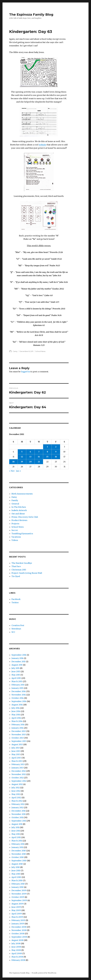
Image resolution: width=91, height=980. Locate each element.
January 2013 (17, 768)
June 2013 (16, 751)
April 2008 (17, 953)
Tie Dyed (16, 576)
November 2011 (18, 814)
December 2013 (19, 731)
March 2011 (17, 841)
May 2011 (16, 834)
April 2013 (16, 758)
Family (15, 500)
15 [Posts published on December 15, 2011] (47, 457)
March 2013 (17, 761)
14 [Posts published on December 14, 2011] (39, 457)
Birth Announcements (22, 494)
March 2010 (17, 880)
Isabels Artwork (19, 510)
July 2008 (16, 944)
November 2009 (19, 894)
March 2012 (17, 801)
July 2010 (16, 867)
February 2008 (18, 960)
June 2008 (16, 947)
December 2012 (19, 771)
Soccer (15, 530)
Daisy (14, 497)
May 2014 (16, 715)
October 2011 (17, 817)
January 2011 (17, 847)
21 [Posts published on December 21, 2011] (39, 462)
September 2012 (19, 781)
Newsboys (16, 629)
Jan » (18, 471)
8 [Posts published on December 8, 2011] (47, 452)
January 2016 (17, 658)
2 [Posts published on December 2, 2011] (56, 447)
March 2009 (17, 917)
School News (40, 351)
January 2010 (18, 887)
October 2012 (18, 778)
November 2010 (19, 854)
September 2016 (19, 655)
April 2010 (16, 877)
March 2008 (17, 957)
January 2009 (18, 924)
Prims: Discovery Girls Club (25, 517)
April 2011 (16, 837)
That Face (16, 566)
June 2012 (16, 791)
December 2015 (19, 662)
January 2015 (17, 688)
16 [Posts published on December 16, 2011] (56, 457)
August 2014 (17, 705)
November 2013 (19, 734)
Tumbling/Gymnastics (22, 534)
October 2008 (18, 934)
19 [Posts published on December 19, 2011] (22, 462)
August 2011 (17, 824)
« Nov (12, 471)
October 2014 (18, 698)
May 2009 (16, 910)
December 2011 (18, 811)
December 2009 (19, 890)
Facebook (16, 599)
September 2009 (19, 900)
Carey (15, 351)
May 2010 (16, 874)
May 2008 (16, 950)
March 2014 (17, 721)
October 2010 (18, 857)
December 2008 (19, 927)
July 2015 (16, 668)
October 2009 (18, 897)
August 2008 (17, 940)
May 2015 (16, 675)
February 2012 (18, 804)
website (43, 145)
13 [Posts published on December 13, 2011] (30, 457)
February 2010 (18, 884)
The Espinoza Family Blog (31, 14)
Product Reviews (19, 520)
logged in (25, 372)
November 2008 (19, 930)
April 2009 (17, 914)
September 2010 (19, 861)
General (15, 504)
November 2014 (19, 695)
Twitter (15, 603)
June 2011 (16, 831)
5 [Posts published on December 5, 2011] (22, 452)
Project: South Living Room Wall (27, 573)
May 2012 (16, 794)
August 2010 (17, 864)
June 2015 (16, 671)
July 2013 (16, 748)
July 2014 (16, 708)
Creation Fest (18, 625)
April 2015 (16, 678)
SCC (13, 632)
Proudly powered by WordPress (44, 973)
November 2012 (19, 774)
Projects (15, 524)
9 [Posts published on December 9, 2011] (56, 452)
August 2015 (17, 665)
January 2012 (17, 807)
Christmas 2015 (19, 570)
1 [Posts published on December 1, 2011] (47, 447)
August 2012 (17, 784)
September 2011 (19, 821)
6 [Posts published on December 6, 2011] (30, 452)
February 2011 (18, 844)
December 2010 (19, 851)
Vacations (16, 537)
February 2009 (18, 920)
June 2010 (16, 871)
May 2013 (16, 754)
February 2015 (18, 685)
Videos (15, 540)
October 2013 (18, 738)
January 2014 (17, 728)
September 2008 (19, 937)
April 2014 (16, 718)
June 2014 (16, 711)
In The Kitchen (19, 507)
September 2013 (19, 741)
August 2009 (17, 904)
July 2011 (15, 827)
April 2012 (16, 798)
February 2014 (18, 725)
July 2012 (16, 788)
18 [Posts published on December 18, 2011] (13, 462)
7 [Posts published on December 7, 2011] (39, 452)
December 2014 (19, 691)
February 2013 (18, 764)
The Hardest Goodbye (22, 563)
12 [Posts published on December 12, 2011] (22, 457)
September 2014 (19, 701)
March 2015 (17, 681)
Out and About (18, 514)
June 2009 (16, 907)
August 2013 (17, 744)
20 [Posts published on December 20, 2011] (30, 462)
